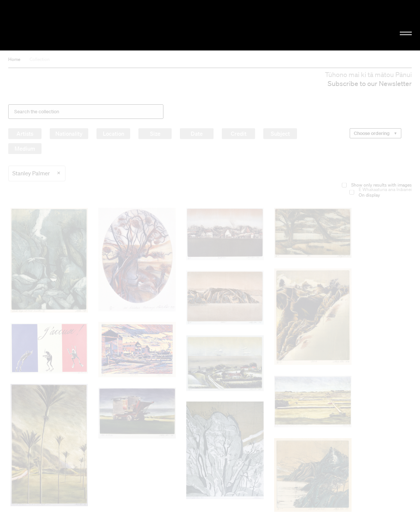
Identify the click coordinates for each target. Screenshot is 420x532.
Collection (40, 59)
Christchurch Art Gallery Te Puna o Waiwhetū (71, 25)
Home (14, 59)
